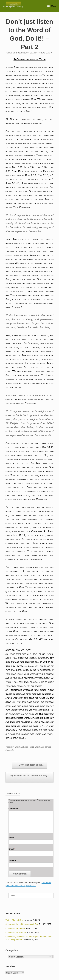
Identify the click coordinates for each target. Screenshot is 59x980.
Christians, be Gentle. (15, 928)
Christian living (21, 747)
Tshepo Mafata (45, 53)
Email (12, 849)
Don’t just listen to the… (30, 765)
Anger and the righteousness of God (22, 924)
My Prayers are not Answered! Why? (29, 777)
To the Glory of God (14, 920)
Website (12, 860)
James (48, 747)
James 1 (9, 750)
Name (12, 837)
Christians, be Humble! (16, 932)
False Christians (36, 747)
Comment (14, 809)
